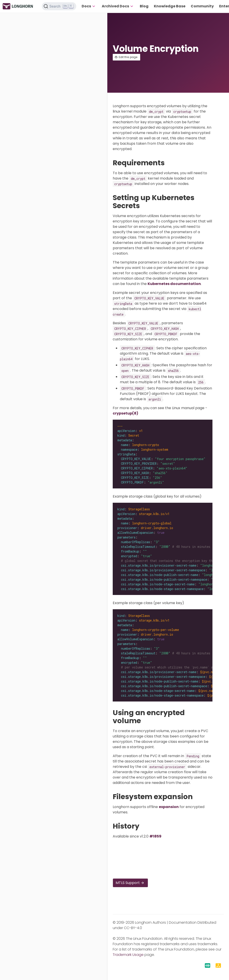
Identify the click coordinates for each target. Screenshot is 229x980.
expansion (169, 807)
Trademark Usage (128, 955)
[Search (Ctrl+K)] (59, 6)
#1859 (155, 836)
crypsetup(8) (125, 413)
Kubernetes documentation (174, 284)
